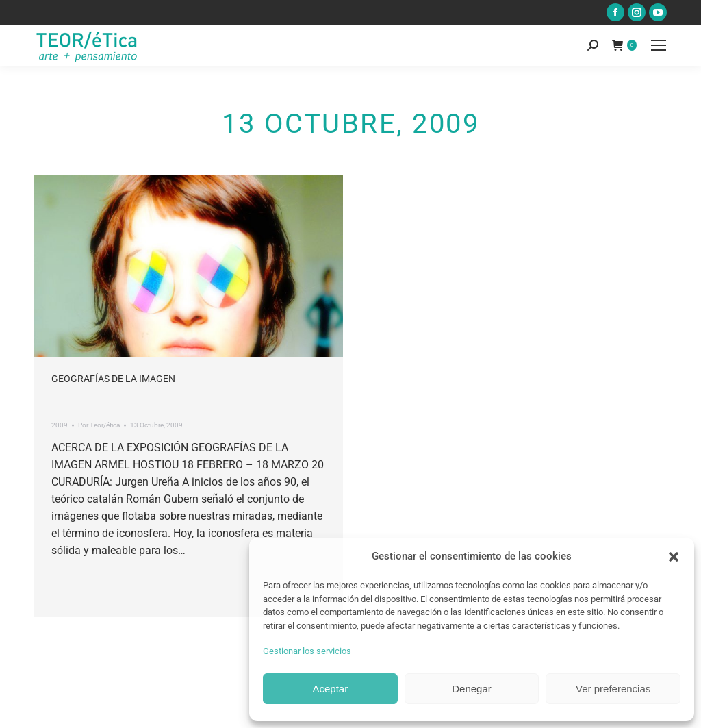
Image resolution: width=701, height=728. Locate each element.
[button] (674, 557)
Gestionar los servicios (307, 651)
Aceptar (330, 689)
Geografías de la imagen (113, 379)
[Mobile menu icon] (659, 45)
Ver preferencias (613, 689)
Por (99, 425)
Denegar (472, 689)
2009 (60, 425)
